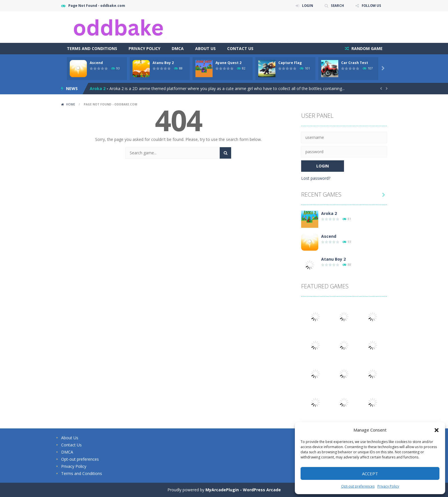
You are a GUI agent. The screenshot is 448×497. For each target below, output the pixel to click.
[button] (437, 430)
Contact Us (240, 48)
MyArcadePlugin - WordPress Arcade (243, 490)
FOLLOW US (371, 6)
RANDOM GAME (366, 48)
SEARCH (336, 6)
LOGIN (306, 6)
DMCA (178, 48)
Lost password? (316, 178)
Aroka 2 (98, 88)
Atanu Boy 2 (163, 63)
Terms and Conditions (92, 48)
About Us (205, 48)
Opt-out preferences (358, 486)
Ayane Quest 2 (228, 63)
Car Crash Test (355, 63)
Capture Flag (290, 63)
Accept (370, 474)
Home (71, 104)
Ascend (96, 63)
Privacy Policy (388, 486)
